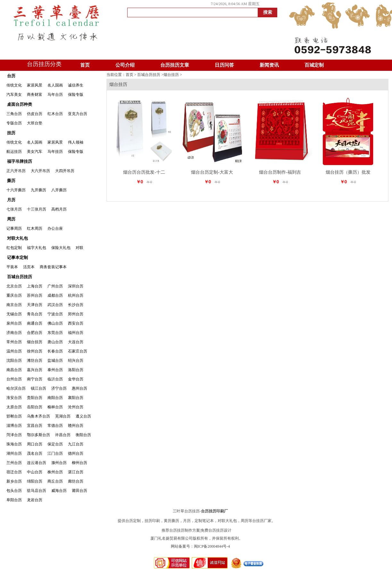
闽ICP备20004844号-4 (212, 546)
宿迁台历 (14, 472)
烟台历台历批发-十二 (144, 172)
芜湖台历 (63, 416)
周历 (11, 219)
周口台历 (35, 444)
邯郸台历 (14, 416)
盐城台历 (55, 361)
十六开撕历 (16, 190)
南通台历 (35, 323)
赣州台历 (76, 426)
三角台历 (14, 114)
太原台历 (14, 407)
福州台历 (76, 333)
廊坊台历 (76, 481)
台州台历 (14, 379)
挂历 (11, 133)
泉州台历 (14, 323)
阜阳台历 (14, 500)
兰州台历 (14, 463)
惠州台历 (79, 388)
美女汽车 (35, 152)
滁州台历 (59, 463)
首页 (85, 65)
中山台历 (35, 472)
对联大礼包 (17, 238)
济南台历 (14, 333)
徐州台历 (35, 351)
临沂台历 (55, 379)
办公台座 (55, 228)
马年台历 (55, 95)
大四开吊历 (65, 171)
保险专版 (76, 95)
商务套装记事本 (53, 267)
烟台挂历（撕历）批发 (348, 172)
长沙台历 (76, 305)
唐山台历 (55, 342)
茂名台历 (35, 453)
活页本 (29, 267)
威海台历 (59, 491)
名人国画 (55, 85)
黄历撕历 (171, 521)
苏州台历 (35, 295)
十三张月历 (37, 209)
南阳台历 (55, 398)
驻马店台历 (37, 491)
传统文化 (14, 85)
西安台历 (76, 323)
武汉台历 (55, 305)
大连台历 (76, 342)
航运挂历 (14, 152)
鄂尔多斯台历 (38, 435)
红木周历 (35, 228)
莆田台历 (79, 491)
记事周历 (14, 228)
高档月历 (59, 209)
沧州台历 (76, 407)
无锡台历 (14, 314)
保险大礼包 (61, 248)
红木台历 (55, 114)
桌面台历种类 (20, 104)
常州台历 (14, 342)
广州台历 (55, 286)
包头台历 (14, 491)
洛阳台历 (76, 370)
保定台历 (55, 444)
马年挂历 (55, 152)
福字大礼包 (37, 248)
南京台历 (14, 305)
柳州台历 (79, 463)
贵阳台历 (35, 398)
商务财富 (35, 95)
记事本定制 (17, 257)
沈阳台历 (14, 361)
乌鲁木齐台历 (38, 416)
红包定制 (14, 248)
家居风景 (35, 85)
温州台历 (14, 351)
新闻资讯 (269, 65)
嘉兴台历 (35, 370)
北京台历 (14, 286)
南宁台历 (35, 379)
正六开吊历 (16, 171)
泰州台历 (55, 370)
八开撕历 (59, 190)
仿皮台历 (35, 114)
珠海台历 (14, 444)
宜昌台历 (35, 426)
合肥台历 (35, 333)
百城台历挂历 (20, 277)
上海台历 (35, 286)
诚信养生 (76, 85)
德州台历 (76, 453)
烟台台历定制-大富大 (212, 172)
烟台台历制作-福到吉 (280, 172)
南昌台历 (14, 370)
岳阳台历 (35, 407)
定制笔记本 (204, 521)
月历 (11, 200)
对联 (79, 248)
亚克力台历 (78, 114)
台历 (11, 76)
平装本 (12, 267)
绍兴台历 (76, 361)
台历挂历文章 (175, 65)
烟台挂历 (35, 342)
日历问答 (224, 65)
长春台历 (55, 351)
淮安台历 (14, 398)
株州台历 (55, 472)
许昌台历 (63, 435)
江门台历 (55, 453)
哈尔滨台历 (16, 388)
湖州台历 (14, 453)
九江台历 (76, 444)
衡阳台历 (83, 435)
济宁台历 (59, 388)
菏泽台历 (14, 435)
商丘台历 (55, 481)
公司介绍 (125, 65)
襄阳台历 (76, 398)
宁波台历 (55, 314)
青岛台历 (35, 314)
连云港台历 (37, 463)
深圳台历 (76, 286)
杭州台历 (76, 295)
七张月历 (14, 209)
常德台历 (55, 426)
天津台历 (35, 305)
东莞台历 (55, 333)
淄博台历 (14, 426)
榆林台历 (55, 407)
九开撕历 (38, 190)
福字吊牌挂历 (20, 161)
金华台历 (76, 379)
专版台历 (14, 123)
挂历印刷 (152, 521)
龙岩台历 (35, 500)
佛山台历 (55, 323)
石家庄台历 (78, 351)
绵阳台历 (35, 481)
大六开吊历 (40, 171)
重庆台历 (14, 295)
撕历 (11, 181)
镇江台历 (38, 388)
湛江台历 (76, 472)
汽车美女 (14, 95)
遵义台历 (83, 416)
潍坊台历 (35, 361)
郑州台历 (76, 314)
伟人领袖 (76, 142)
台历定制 (133, 521)
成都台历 (55, 295)
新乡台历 (14, 481)
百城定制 (314, 65)
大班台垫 (35, 123)
